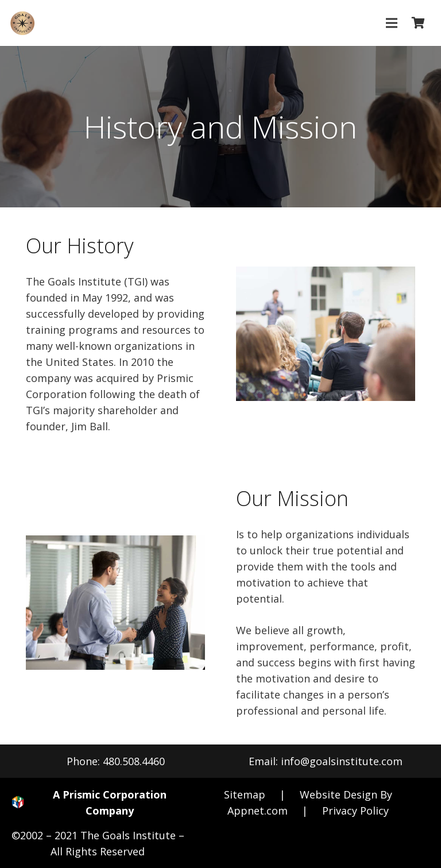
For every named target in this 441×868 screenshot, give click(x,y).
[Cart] (418, 23)
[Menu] (391, 23)
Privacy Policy (355, 811)
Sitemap (245, 794)
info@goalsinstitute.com (342, 761)
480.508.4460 (134, 761)
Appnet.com (258, 811)
